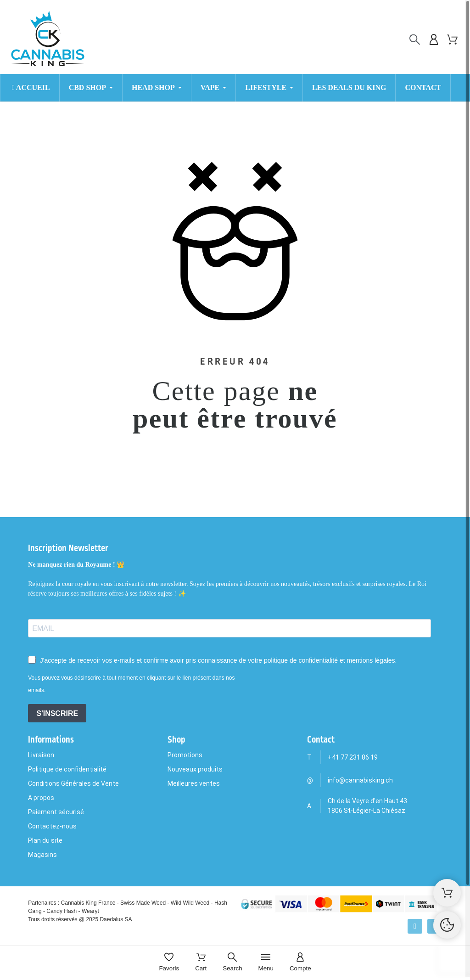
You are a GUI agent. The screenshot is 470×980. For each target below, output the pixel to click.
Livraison (41, 755)
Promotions (185, 755)
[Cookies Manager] (447, 925)
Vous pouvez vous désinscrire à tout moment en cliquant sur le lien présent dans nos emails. (131, 684)
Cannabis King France (88, 903)
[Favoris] (169, 963)
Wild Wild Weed (190, 903)
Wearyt (90, 911)
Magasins (42, 855)
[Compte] (300, 963)
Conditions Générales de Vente (73, 783)
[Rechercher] (415, 40)
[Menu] (266, 963)
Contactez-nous (52, 826)
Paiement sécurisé (56, 812)
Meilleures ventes (194, 783)
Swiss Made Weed (143, 903)
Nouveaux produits (195, 769)
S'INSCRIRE (57, 713)
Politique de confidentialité (67, 769)
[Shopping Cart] (447, 893)
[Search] (232, 963)
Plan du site (45, 840)
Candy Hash (62, 911)
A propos (41, 798)
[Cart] (201, 963)
